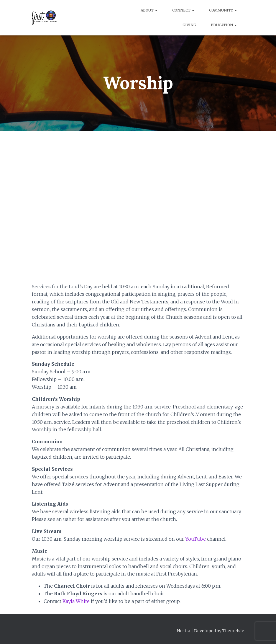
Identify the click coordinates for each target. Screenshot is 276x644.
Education (224, 25)
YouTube (195, 539)
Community (223, 10)
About (149, 10)
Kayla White (76, 601)
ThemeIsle (233, 631)
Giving (189, 25)
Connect (183, 10)
